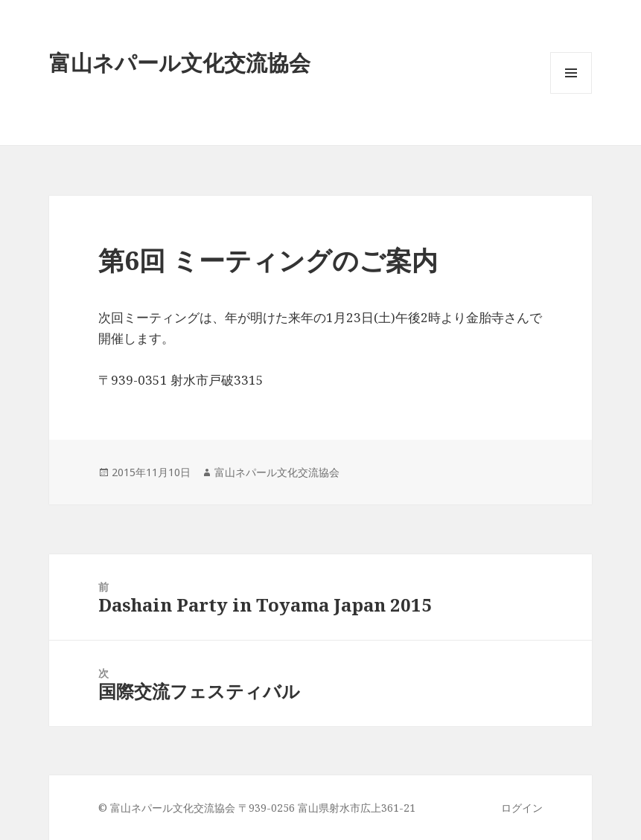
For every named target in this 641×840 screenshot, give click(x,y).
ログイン (522, 808)
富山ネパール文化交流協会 (277, 472)
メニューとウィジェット (571, 93)
